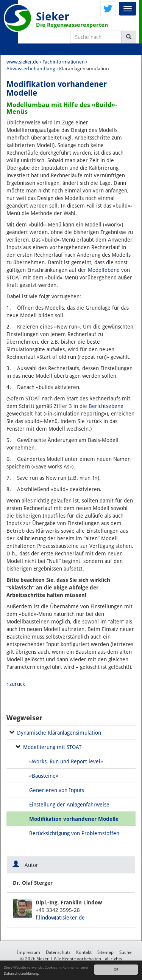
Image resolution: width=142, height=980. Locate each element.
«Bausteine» (44, 776)
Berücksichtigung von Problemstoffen (74, 833)
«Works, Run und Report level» (66, 761)
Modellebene (104, 270)
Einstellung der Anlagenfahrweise (69, 805)
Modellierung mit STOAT (52, 747)
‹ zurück (16, 684)
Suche (125, 952)
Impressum (29, 952)
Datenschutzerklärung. (21, 974)
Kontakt (84, 952)
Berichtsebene (106, 406)
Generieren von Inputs (57, 790)
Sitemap (105, 952)
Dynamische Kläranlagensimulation (59, 733)
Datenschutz (58, 952)
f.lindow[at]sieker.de (60, 918)
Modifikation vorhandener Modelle (74, 819)
